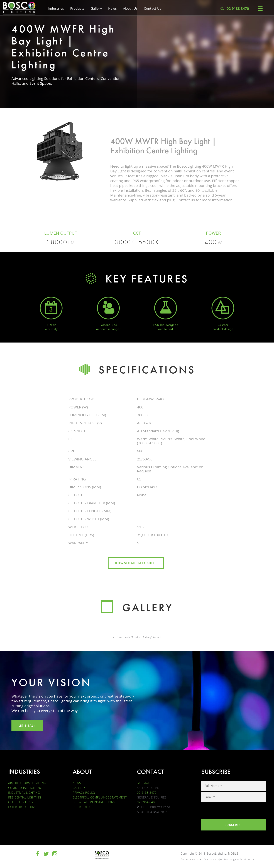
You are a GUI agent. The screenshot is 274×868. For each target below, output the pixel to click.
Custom (223, 325)
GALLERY (79, 788)
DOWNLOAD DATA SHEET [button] (136, 563)
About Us (130, 8)
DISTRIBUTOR (82, 807)
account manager (108, 329)
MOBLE (233, 854)
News (112, 8)
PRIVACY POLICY (84, 793)
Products (77, 8)
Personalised (108, 325)
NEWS (77, 783)
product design (223, 329)
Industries (56, 8)
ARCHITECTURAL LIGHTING (27, 783)
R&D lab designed (166, 325)
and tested (166, 329)
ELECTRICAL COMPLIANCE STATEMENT (100, 797)
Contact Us (153, 8)
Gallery (96, 8)
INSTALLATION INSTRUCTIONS (94, 802)
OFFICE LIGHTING (21, 802)
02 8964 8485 (147, 802)
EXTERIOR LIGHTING (22, 807)
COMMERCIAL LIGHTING (25, 788)
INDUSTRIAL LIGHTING (24, 793)
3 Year (51, 325)
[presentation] (229, 811)
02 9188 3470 (147, 793)
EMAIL (144, 783)
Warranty (51, 329)
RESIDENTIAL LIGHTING (25, 797)
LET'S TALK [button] (27, 726)
